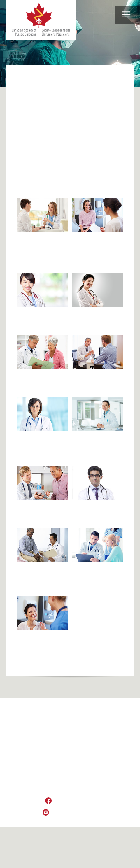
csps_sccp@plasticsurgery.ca (70, 790)
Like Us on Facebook (74, 801)
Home (22, 77)
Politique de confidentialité (96, 854)
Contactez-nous (52, 854)
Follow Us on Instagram (74, 813)
